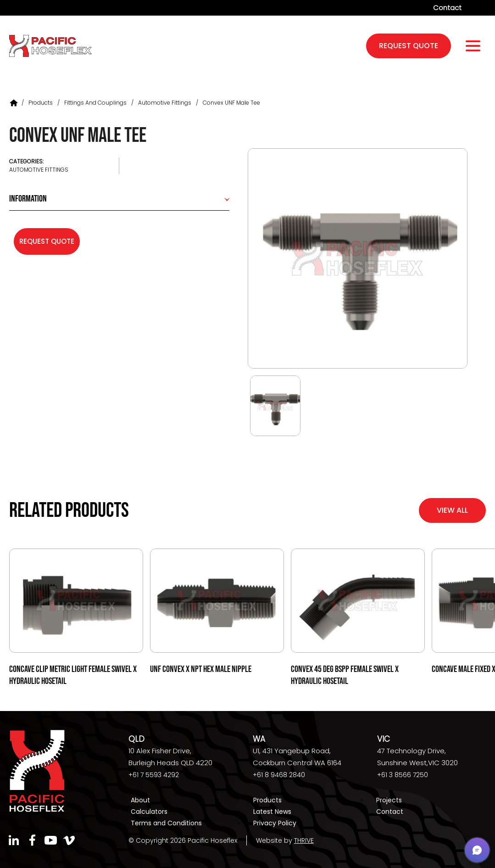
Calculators (149, 812)
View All (452, 510)
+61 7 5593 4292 (154, 775)
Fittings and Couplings (95, 103)
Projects (389, 800)
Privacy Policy (275, 823)
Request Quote (47, 241)
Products (41, 103)
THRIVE (304, 840)
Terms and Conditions (166, 823)
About (140, 800)
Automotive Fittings (165, 103)
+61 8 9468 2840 (279, 775)
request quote (409, 46)
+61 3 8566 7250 (403, 775)
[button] (477, 850)
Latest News (272, 812)
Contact (447, 8)
